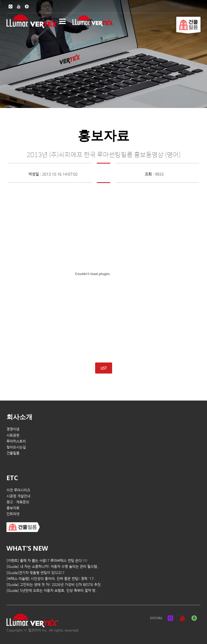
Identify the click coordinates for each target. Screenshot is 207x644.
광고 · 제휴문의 (18, 502)
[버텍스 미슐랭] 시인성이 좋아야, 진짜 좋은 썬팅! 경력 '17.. (51, 579)
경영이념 (13, 429)
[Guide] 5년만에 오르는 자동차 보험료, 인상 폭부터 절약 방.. (52, 590)
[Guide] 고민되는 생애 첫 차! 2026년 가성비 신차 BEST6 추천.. (55, 584)
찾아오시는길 (16, 447)
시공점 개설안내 (18, 496)
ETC (12, 478)
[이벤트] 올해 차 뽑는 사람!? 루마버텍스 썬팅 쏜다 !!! (47, 560)
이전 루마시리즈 (18, 490)
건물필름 (13, 453)
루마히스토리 (16, 441)
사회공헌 (13, 435)
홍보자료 (13, 508)
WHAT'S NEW (27, 548)
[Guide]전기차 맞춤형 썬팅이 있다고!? (35, 573)
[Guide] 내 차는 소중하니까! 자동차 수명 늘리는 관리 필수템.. (53, 566)
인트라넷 (13, 514)
